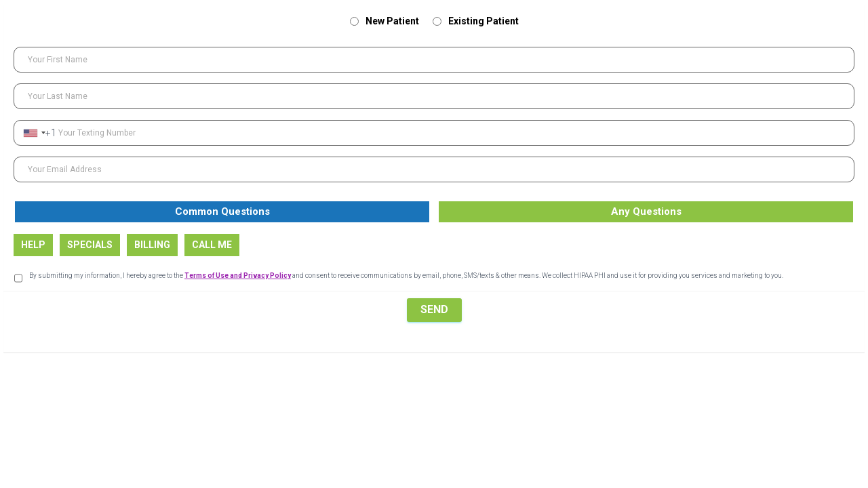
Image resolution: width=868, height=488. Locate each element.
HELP (33, 245)
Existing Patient (476, 21)
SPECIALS (90, 245)
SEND (434, 309)
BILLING (152, 245)
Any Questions (646, 211)
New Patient (384, 21)
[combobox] (39, 133)
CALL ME (212, 245)
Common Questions (222, 211)
